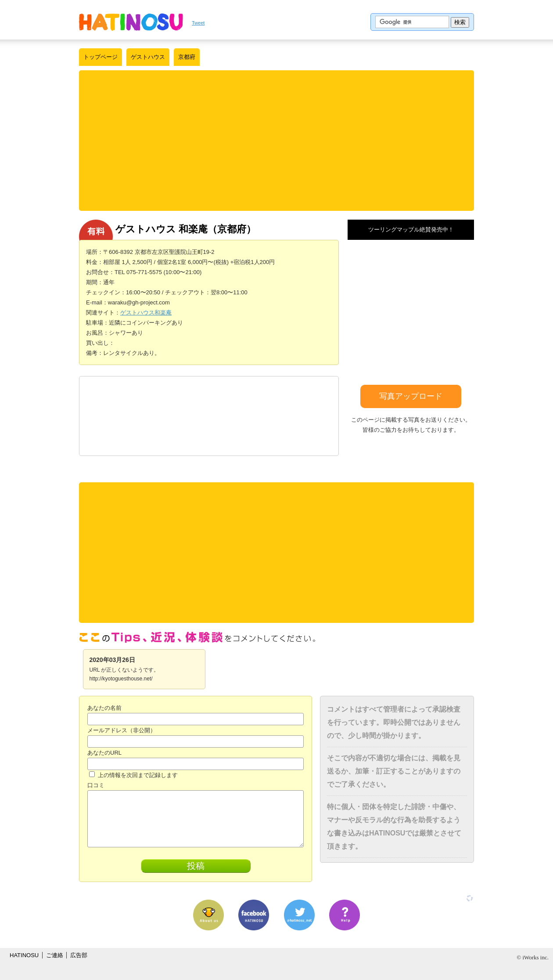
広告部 (79, 955)
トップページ (101, 57)
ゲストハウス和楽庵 (146, 313)
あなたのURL (104, 753)
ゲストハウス (148, 57)
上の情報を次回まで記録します (133, 775)
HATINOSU (24, 955)
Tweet (198, 23)
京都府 (187, 57)
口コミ (96, 785)
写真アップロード (411, 396)
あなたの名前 (104, 708)
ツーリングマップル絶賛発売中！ (411, 230)
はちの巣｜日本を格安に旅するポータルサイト (131, 22)
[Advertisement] (276, 141)
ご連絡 (55, 955)
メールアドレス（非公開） (122, 730)
